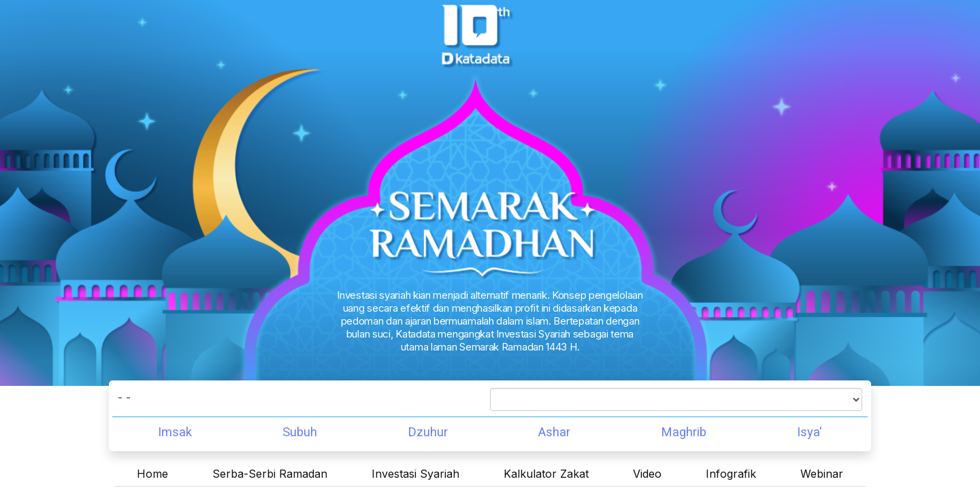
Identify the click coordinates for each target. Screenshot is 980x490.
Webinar (822, 474)
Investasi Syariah (415, 474)
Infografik (731, 474)
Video (647, 474)
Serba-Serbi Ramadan (270, 474)
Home (152, 474)
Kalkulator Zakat (546, 474)
